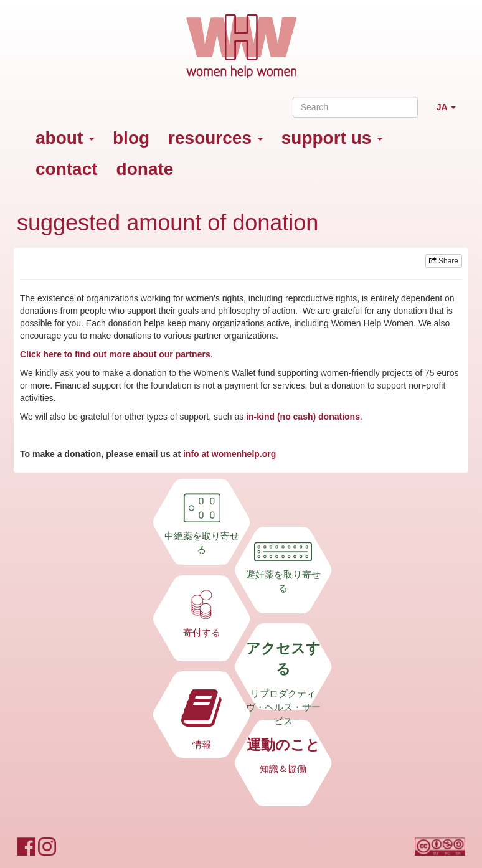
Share (444, 261)
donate (145, 169)
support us (332, 138)
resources (215, 138)
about (65, 138)
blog (131, 138)
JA (451, 112)
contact (67, 169)
